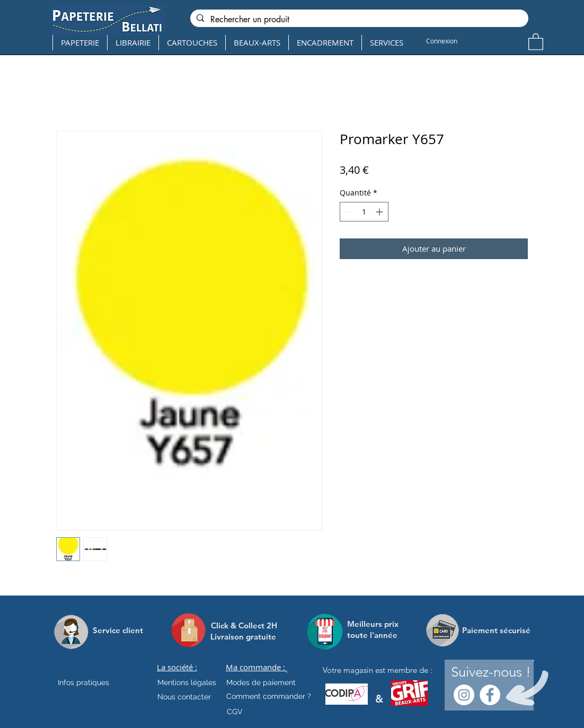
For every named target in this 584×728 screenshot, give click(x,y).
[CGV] (235, 712)
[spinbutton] (364, 212)
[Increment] (380, 212)
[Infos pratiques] (93, 682)
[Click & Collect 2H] (244, 625)
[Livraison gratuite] (243, 637)
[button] (536, 41)
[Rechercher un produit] (358, 20)
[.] (286, 670)
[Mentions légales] (187, 682)
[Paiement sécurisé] (496, 630)
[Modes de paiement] (261, 682)
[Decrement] (348, 212)
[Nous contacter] (184, 697)
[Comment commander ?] (269, 696)
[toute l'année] (377, 635)
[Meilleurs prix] (374, 624)
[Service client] (118, 630)
